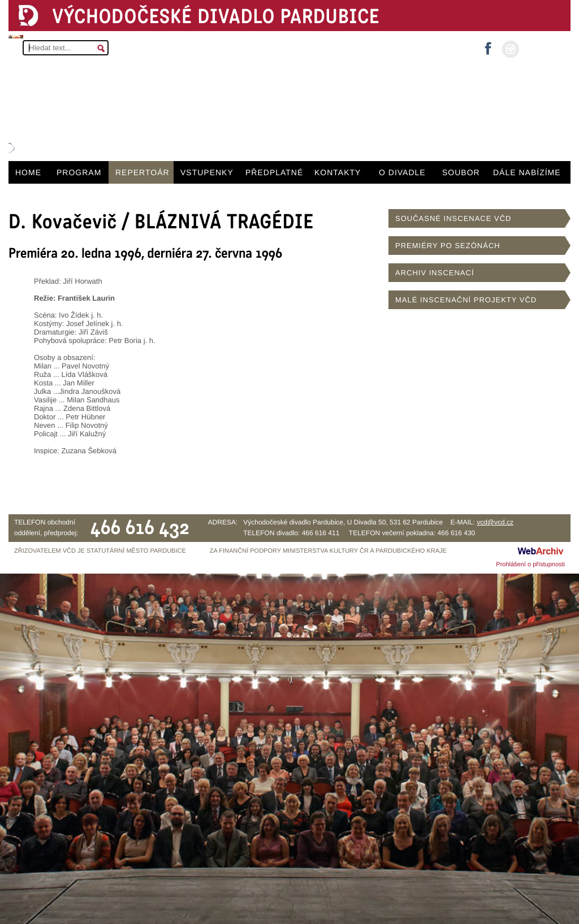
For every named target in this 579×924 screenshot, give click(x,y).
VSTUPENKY (207, 172)
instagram (511, 49)
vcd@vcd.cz (495, 522)
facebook (488, 45)
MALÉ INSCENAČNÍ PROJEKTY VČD (466, 300)
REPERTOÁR (142, 172)
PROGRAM (79, 172)
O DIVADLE (402, 172)
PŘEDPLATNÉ (274, 172)
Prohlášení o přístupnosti (530, 565)
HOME (28, 172)
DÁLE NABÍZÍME (527, 172)
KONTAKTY (338, 172)
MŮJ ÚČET (544, 48)
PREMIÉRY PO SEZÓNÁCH (448, 246)
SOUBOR (461, 172)
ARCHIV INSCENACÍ (435, 273)
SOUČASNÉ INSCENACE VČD (453, 218)
